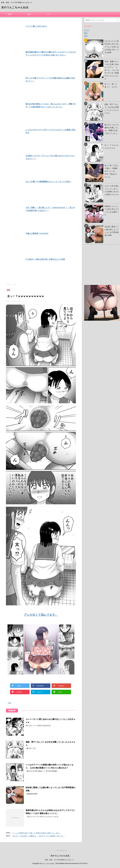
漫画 (29, 14)
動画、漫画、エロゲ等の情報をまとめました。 (60, 860)
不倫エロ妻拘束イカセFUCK (37, 233)
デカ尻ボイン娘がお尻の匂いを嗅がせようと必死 (45, 259)
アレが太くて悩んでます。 (41, 615)
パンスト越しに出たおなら (36, 26)
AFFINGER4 (83, 863)
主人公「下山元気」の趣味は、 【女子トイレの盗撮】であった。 (39, 836)
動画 (10, 14)
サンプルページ (62, 850)
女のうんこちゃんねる (15, 8)
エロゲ (48, 14)
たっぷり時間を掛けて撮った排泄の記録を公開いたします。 (37, 833)
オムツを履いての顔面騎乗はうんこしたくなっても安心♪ (48, 182)
